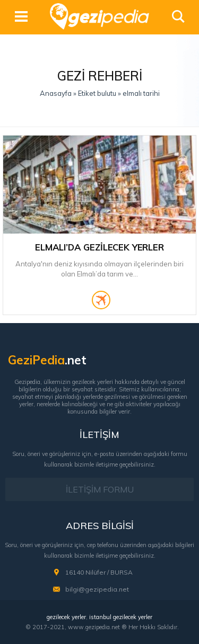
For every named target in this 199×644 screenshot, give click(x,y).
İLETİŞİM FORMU (100, 489)
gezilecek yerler (66, 617)
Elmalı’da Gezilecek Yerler (99, 247)
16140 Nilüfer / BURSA (99, 572)
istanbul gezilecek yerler (121, 617)
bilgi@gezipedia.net (97, 589)
